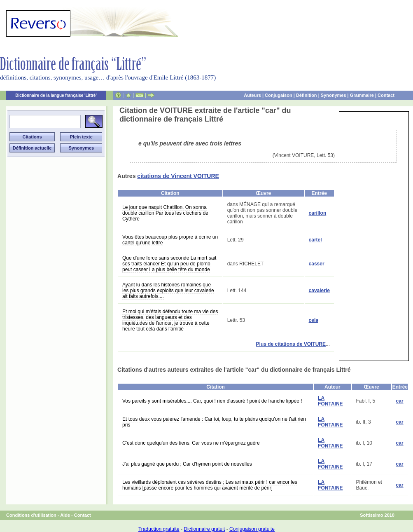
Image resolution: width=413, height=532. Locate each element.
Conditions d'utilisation (31, 515)
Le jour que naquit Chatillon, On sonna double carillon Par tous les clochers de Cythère (165, 213)
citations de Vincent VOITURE (178, 176)
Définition (307, 95)
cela (314, 320)
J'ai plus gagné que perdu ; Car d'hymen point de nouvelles (187, 464)
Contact (386, 95)
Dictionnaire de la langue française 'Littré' (56, 95)
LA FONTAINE (330, 401)
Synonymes (334, 95)
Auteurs (252, 95)
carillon (318, 213)
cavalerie (319, 291)
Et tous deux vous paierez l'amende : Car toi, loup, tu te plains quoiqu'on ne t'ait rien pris (214, 422)
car (400, 401)
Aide (65, 515)
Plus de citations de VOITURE (291, 344)
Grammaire (362, 95)
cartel (315, 240)
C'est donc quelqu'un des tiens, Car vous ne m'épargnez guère (191, 443)
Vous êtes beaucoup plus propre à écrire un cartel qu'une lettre (170, 240)
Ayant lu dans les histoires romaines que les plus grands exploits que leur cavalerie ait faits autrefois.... (168, 291)
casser (317, 264)
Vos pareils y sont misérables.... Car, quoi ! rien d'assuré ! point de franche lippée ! (212, 401)
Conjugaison (279, 95)
